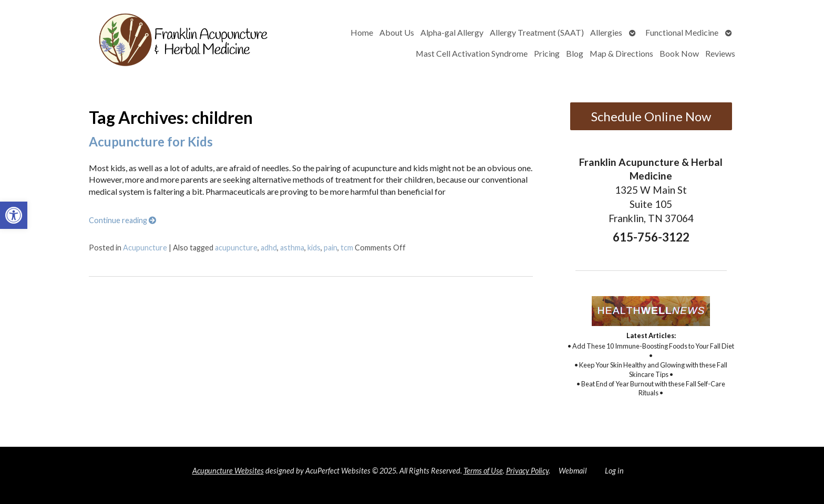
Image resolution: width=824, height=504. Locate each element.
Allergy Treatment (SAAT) (537, 32)
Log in (614, 471)
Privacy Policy (527, 471)
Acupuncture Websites (228, 471)
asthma (292, 248)
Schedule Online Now (651, 116)
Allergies (606, 32)
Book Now (679, 53)
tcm (347, 248)
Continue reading (122, 220)
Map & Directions (621, 53)
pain (331, 248)
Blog (575, 53)
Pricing (547, 53)
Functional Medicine (682, 32)
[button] (14, 215)
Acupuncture (145, 248)
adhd (269, 248)
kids (314, 248)
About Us (397, 32)
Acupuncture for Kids (151, 141)
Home (362, 32)
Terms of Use (483, 471)
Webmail (573, 471)
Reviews (720, 53)
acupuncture (236, 248)
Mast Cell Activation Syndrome (472, 53)
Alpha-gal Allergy (452, 32)
